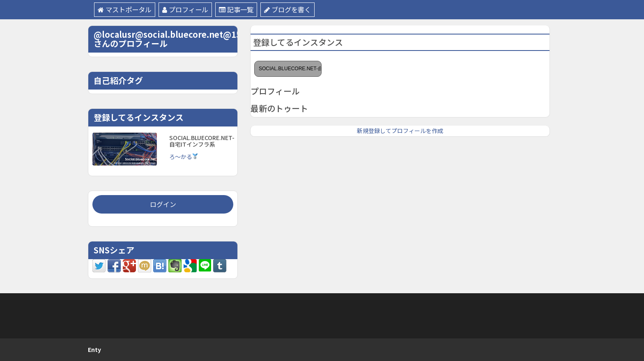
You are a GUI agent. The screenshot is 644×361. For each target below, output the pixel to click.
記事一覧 (243, 10)
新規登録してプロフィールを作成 (400, 131)
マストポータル (126, 10)
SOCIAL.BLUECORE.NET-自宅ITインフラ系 (290, 69)
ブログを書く (297, 10)
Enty (94, 350)
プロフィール (190, 10)
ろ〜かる (184, 156)
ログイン (163, 204)
